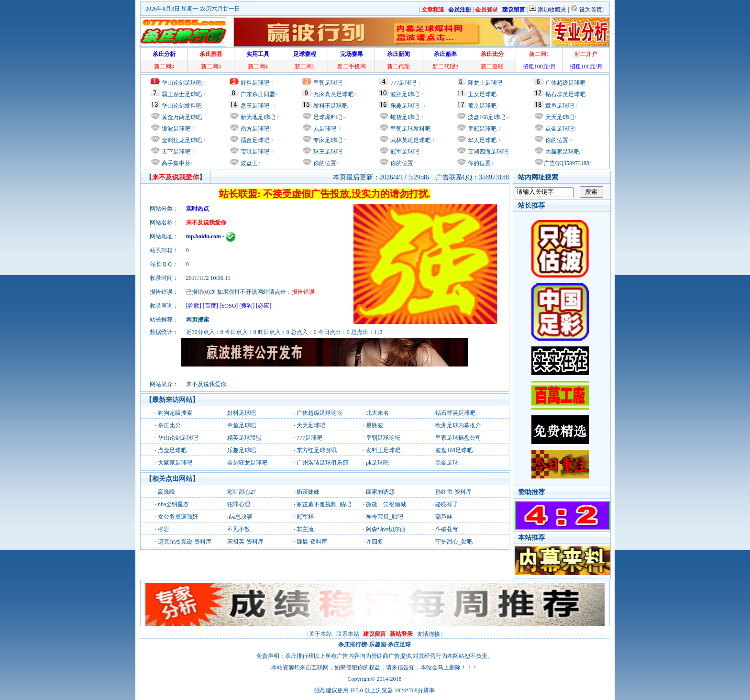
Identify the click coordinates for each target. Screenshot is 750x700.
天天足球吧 (559, 117)
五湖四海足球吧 (487, 152)
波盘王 (248, 163)
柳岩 (164, 529)
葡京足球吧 (482, 106)
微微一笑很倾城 (386, 504)
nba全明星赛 (173, 504)
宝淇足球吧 (255, 152)
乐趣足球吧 (405, 106)
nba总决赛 (240, 517)
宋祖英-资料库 (245, 542)
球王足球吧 (327, 152)
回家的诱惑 (380, 492)
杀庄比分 (169, 425)
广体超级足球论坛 (320, 413)
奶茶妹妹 (308, 492)
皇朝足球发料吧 (410, 129)
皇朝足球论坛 (383, 438)
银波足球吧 (176, 129)
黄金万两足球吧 (182, 117)
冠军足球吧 (404, 152)
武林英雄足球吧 (410, 140)
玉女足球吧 (482, 94)
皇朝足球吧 (328, 83)
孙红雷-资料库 (453, 492)
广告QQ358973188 (567, 163)
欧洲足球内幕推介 (458, 425)
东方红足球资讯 (317, 450)
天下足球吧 (175, 152)
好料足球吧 (255, 83)
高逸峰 (166, 492)
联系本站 (348, 634)
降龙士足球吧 (485, 83)
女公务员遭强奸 (178, 517)
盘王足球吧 (255, 106)
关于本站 (320, 634)
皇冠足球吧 (481, 129)
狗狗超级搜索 (175, 413)
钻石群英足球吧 (565, 94)
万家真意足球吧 (333, 94)
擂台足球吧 (254, 140)
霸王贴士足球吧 (182, 94)
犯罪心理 (239, 504)
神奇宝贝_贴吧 (385, 517)
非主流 (305, 529)
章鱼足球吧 (560, 106)
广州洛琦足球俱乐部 (322, 463)
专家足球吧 (327, 140)
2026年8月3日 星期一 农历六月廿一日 (193, 9)
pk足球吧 (324, 129)
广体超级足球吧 (565, 83)
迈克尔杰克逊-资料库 (185, 542)
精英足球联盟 (244, 438)
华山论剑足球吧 (182, 83)
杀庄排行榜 (353, 644)
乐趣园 (377, 644)
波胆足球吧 (405, 94)
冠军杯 (305, 517)
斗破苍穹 (447, 529)
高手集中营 (175, 163)
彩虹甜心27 (242, 492)
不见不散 (239, 529)
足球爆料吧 (328, 117)
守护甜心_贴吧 (454, 542)
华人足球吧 (481, 140)
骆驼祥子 (447, 504)
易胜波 (375, 425)
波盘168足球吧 (486, 117)
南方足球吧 (254, 129)
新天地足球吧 (257, 117)
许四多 (375, 542)
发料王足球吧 (331, 106)
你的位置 (324, 163)
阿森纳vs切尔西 (386, 529)
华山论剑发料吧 (182, 106)
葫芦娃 (444, 517)
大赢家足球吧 (562, 152)
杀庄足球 (399, 644)
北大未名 (377, 413)
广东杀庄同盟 (258, 94)
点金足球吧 (559, 129)
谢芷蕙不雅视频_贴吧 (324, 504)
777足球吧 (403, 83)
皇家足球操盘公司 (458, 438)
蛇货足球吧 (405, 117)
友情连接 (429, 634)
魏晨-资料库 (312, 542)
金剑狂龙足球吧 (181, 140)
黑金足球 (447, 463)
